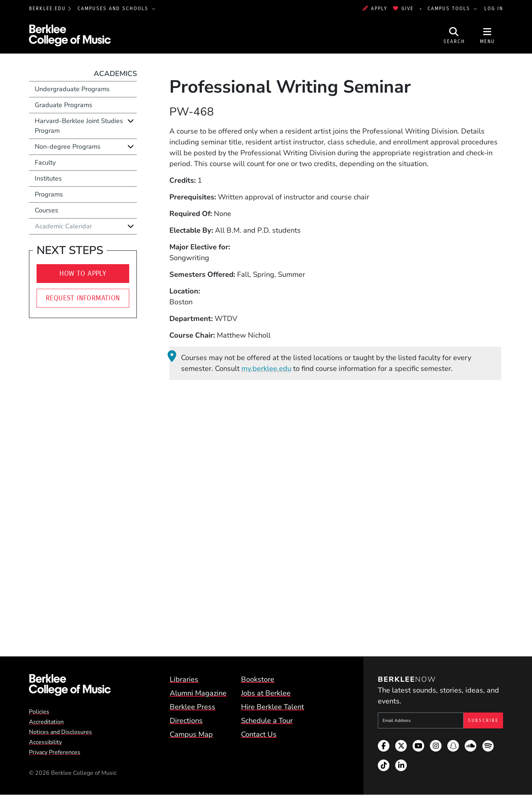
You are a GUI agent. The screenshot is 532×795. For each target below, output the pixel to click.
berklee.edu (47, 9)
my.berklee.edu (266, 369)
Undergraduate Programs (72, 89)
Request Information (83, 298)
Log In (494, 9)
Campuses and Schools (114, 9)
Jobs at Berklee (266, 693)
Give (403, 9)
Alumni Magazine (198, 693)
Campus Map (191, 734)
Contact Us (259, 734)
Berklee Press (193, 707)
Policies (39, 712)
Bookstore (258, 679)
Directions (186, 721)
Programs (49, 194)
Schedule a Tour (267, 721)
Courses (47, 210)
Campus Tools (450, 9)
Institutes (48, 178)
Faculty (45, 162)
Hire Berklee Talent (273, 707)
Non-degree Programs (68, 147)
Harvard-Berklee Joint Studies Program (79, 126)
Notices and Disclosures (60, 732)
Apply (375, 9)
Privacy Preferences (55, 752)
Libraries (184, 679)
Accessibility (45, 742)
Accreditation (46, 722)
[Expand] (131, 121)
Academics (115, 74)
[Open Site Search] (454, 35)
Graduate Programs (64, 105)
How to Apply (83, 273)
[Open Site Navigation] (487, 35)
